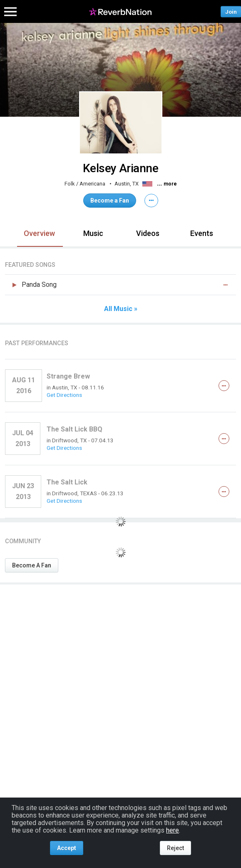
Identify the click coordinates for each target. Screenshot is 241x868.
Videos (148, 233)
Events (202, 233)
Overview (39, 233)
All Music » (121, 309)
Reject (175, 848)
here (173, 830)
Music (93, 233)
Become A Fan (32, 565)
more (170, 184)
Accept (67, 848)
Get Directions (64, 395)
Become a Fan (110, 201)
